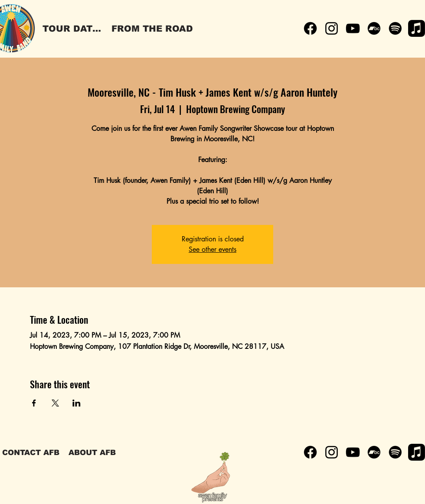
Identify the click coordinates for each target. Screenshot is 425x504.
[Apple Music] (417, 28)
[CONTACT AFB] (31, 452)
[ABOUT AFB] (92, 452)
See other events (212, 249)
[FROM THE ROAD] (152, 29)
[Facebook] (310, 28)
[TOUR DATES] (73, 29)
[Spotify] (395, 28)
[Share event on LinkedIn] (77, 403)
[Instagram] (332, 28)
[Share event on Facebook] (34, 403)
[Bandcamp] (374, 28)
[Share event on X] (55, 403)
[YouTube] (353, 28)
